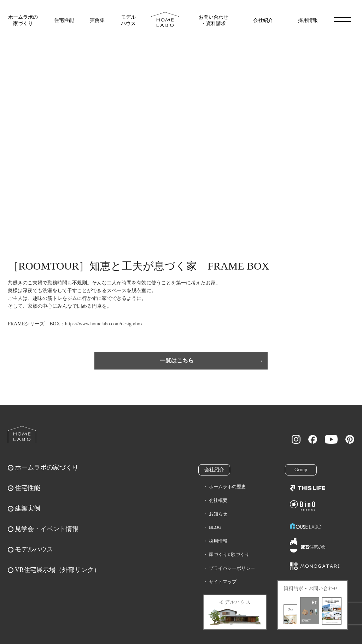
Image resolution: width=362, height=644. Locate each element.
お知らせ (218, 514)
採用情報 (308, 20)
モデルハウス (128, 20)
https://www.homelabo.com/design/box (104, 324)
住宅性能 (64, 20)
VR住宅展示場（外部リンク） (57, 570)
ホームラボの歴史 (227, 487)
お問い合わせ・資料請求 (214, 20)
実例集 (97, 20)
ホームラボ (22, 435)
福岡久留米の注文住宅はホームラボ (165, 20)
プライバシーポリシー (232, 568)
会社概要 (218, 500)
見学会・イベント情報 (47, 529)
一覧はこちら (177, 361)
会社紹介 (263, 20)
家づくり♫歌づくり (229, 554)
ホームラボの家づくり (23, 20)
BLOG (215, 527)
